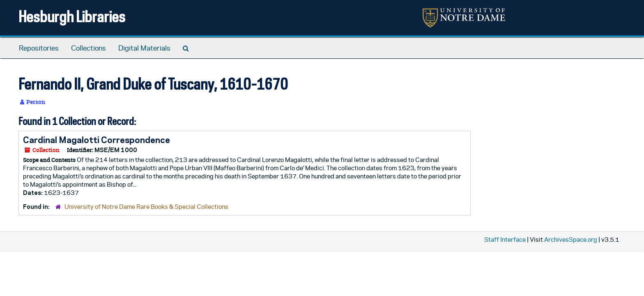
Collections (89, 48)
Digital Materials (144, 48)
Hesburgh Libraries (72, 16)
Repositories (39, 48)
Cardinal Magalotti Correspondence (97, 140)
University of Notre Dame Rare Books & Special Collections (146, 207)
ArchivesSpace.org (571, 239)
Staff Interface (505, 239)
